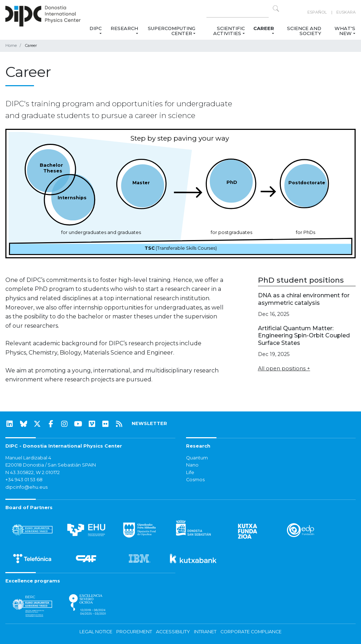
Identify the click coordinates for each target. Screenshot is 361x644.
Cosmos (195, 480)
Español (317, 12)
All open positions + (284, 369)
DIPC (96, 28)
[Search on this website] (238, 12)
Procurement (134, 632)
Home (11, 45)
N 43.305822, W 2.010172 (33, 472)
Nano (192, 465)
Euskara (346, 12)
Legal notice (96, 632)
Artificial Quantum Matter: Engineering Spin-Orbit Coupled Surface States (304, 336)
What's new (345, 31)
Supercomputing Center (172, 31)
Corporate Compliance (251, 632)
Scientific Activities (229, 31)
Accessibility (173, 632)
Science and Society (304, 31)
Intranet (205, 632)
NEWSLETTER (149, 423)
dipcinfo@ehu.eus (26, 487)
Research (124, 28)
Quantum (197, 458)
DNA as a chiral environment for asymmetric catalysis (304, 299)
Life (190, 472)
